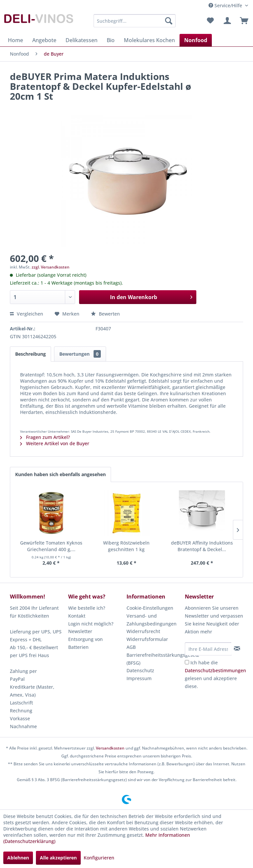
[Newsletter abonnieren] (237, 649)
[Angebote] (44, 40)
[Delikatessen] (82, 40)
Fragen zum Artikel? (45, 437)
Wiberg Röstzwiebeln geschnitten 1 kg (126, 546)
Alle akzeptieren (58, 858)
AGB (131, 647)
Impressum (139, 678)
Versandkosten (110, 748)
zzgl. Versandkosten (51, 267)
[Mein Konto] (226, 21)
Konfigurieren (99, 858)
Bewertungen (80, 354)
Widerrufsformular (147, 639)
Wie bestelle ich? (87, 608)
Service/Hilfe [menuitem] (226, 5)
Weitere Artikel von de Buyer (55, 443)
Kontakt (77, 616)
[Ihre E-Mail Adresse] (208, 649)
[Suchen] (169, 21)
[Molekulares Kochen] (149, 40)
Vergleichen (27, 314)
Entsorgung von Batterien (85, 643)
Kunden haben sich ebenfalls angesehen (60, 474)
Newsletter (80, 631)
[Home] (15, 40)
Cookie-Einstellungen (150, 608)
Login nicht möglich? (91, 624)
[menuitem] (135, 21)
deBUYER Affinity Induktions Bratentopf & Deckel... (202, 546)
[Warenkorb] (242, 21)
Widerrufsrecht (143, 631)
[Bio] (111, 40)
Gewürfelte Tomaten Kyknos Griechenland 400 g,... (51, 546)
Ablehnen (18, 858)
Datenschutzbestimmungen (215, 670)
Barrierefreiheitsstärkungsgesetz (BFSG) (154, 659)
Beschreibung (30, 354)
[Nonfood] (196, 40)
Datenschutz (140, 670)
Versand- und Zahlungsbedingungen (152, 620)
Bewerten (105, 314)
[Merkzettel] (210, 21)
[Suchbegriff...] (135, 21)
